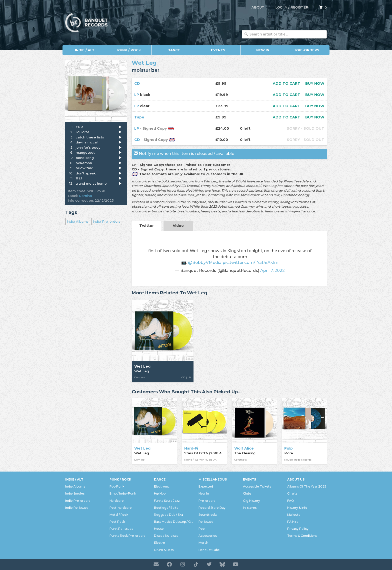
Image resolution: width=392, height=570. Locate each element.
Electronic (162, 486)
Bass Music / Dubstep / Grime (174, 522)
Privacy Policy (298, 529)
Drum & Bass (164, 550)
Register (299, 7)
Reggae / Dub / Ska (168, 515)
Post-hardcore (121, 508)
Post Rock (117, 522)
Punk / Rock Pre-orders (127, 536)
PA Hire (293, 522)
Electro (159, 543)
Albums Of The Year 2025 (307, 486)
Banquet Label (209, 550)
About (258, 7)
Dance (174, 50)
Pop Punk (117, 486)
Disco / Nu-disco (166, 536)
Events (218, 50)
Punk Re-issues (121, 529)
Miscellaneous (213, 479)
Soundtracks (208, 515)
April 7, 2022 (272, 270)
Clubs (247, 493)
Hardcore (117, 501)
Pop (201, 529)
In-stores (250, 508)
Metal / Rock (119, 515)
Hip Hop (160, 493)
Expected (206, 486)
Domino (85, 196)
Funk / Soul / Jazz (167, 501)
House (159, 529)
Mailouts (294, 515)
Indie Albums (78, 221)
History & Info (297, 508)
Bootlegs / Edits (166, 508)
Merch (203, 543)
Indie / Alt (85, 50)
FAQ (291, 501)
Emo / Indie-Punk (123, 493)
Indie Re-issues (77, 508)
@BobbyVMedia (205, 262)
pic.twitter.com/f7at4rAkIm (250, 262)
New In (263, 50)
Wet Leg (144, 63)
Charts (292, 493)
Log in (281, 7)
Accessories (208, 536)
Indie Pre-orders (107, 221)
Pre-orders (307, 50)
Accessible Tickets (257, 486)
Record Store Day (212, 508)
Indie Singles (75, 493)
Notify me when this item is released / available (184, 154)
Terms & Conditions (302, 536)
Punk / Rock (129, 50)
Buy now (315, 83)
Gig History (251, 501)
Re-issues (206, 522)
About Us (296, 479)
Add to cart (286, 83)
